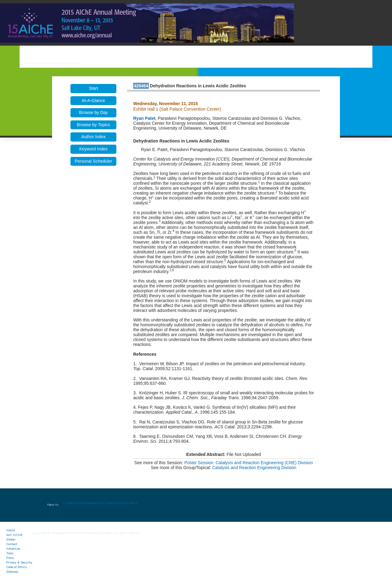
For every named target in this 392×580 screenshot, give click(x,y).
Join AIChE (14, 535)
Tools (10, 553)
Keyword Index (94, 149)
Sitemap (12, 572)
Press (10, 558)
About (11, 530)
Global (11, 539)
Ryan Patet (144, 118)
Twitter (82, 503)
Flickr (116, 503)
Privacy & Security (19, 562)
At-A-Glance (93, 100)
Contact (12, 544)
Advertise (13, 549)
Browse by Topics (94, 125)
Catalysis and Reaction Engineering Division (254, 468)
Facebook (94, 503)
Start (93, 88)
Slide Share (129, 503)
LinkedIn (70, 503)
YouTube (106, 503)
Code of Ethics (16, 567)
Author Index (93, 137)
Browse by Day (93, 112)
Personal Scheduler (93, 161)
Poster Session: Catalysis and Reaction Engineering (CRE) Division (249, 463)
